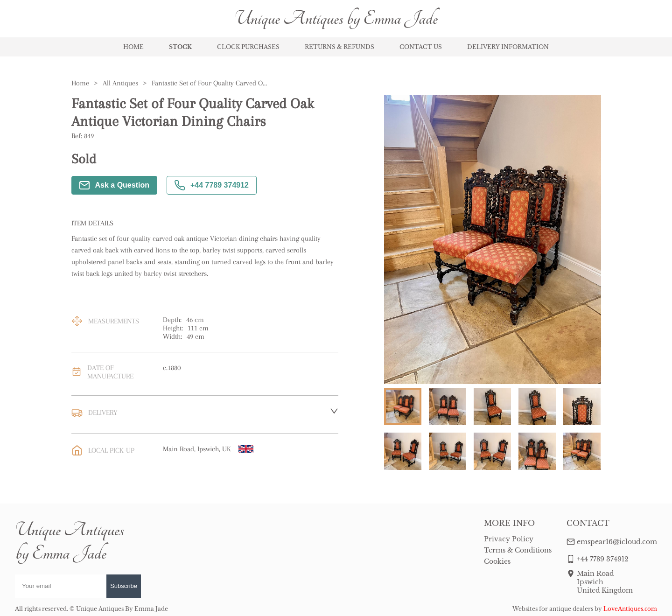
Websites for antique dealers (553, 609)
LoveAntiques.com (630, 609)
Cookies (497, 561)
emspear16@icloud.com (617, 542)
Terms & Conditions (518, 550)
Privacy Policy (509, 539)
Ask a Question (114, 185)
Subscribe (124, 586)
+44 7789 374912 (212, 185)
